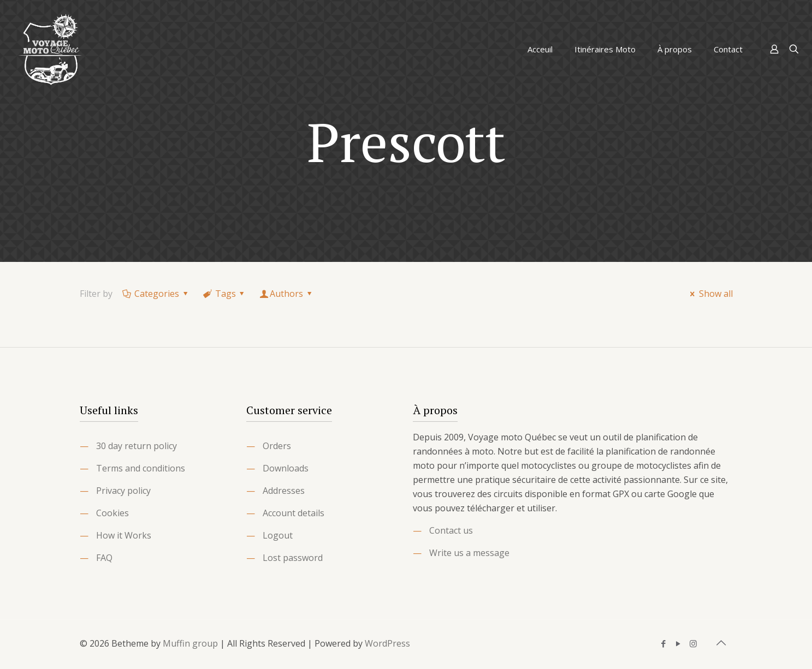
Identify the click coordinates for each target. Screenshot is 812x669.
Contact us (451, 530)
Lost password (293, 558)
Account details (294, 513)
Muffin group (190, 643)
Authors (287, 294)
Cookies (112, 513)
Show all (709, 294)
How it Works (124, 535)
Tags (224, 294)
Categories (156, 294)
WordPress (387, 643)
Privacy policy (123, 491)
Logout (278, 535)
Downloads (286, 468)
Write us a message (469, 553)
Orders (277, 446)
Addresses (284, 491)
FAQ (104, 558)
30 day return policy (137, 446)
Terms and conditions (141, 468)
